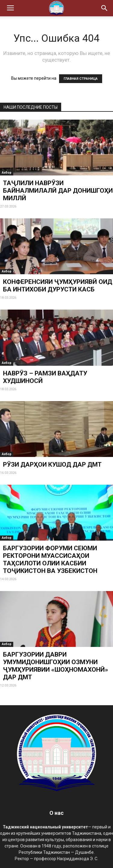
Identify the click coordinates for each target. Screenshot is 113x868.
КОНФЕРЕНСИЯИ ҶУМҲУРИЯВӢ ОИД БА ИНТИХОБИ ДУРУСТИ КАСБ (58, 286)
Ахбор (7, 173)
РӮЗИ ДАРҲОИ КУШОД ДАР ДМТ (52, 465)
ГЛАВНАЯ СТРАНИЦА (81, 79)
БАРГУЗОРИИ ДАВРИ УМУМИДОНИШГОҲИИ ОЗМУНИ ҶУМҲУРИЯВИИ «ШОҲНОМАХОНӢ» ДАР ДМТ (56, 666)
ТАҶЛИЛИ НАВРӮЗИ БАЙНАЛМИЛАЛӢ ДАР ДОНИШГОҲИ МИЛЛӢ (58, 191)
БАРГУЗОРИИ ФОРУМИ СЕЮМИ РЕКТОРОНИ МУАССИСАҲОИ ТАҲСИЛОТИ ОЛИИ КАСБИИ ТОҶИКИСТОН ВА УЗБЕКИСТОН (50, 559)
